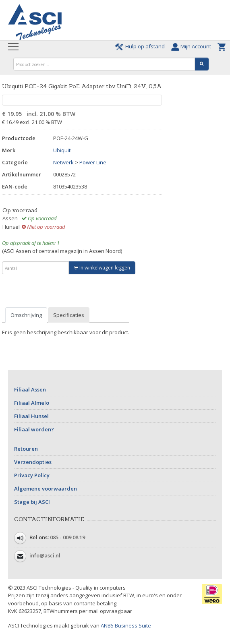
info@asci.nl (45, 555)
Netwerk (63, 162)
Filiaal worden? (34, 429)
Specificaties (69, 315)
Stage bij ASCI (32, 502)
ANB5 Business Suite (126, 625)
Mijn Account (192, 46)
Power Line (93, 162)
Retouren (26, 449)
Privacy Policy (32, 475)
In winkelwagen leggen (102, 268)
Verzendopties (33, 462)
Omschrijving (26, 315)
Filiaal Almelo (32, 403)
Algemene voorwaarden (46, 489)
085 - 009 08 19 (67, 537)
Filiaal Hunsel (31, 416)
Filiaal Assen (30, 389)
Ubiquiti (62, 150)
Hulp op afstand (141, 46)
